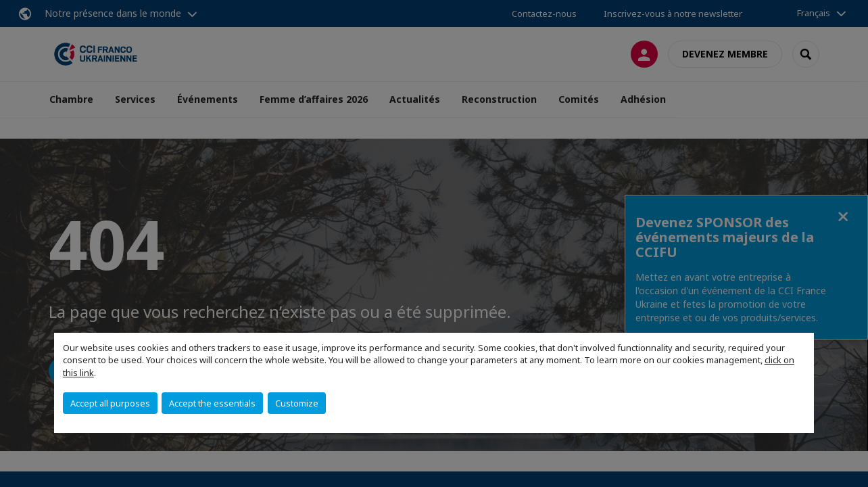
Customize (297, 403)
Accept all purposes (110, 403)
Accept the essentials (212, 403)
